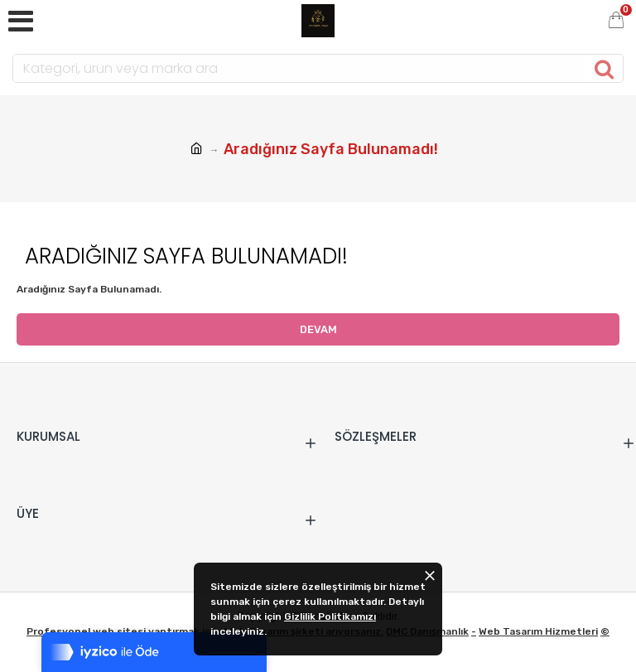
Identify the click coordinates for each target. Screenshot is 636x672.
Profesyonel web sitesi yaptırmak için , (125, 631)
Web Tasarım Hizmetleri (538, 631)
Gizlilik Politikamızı (330, 616)
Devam (318, 329)
